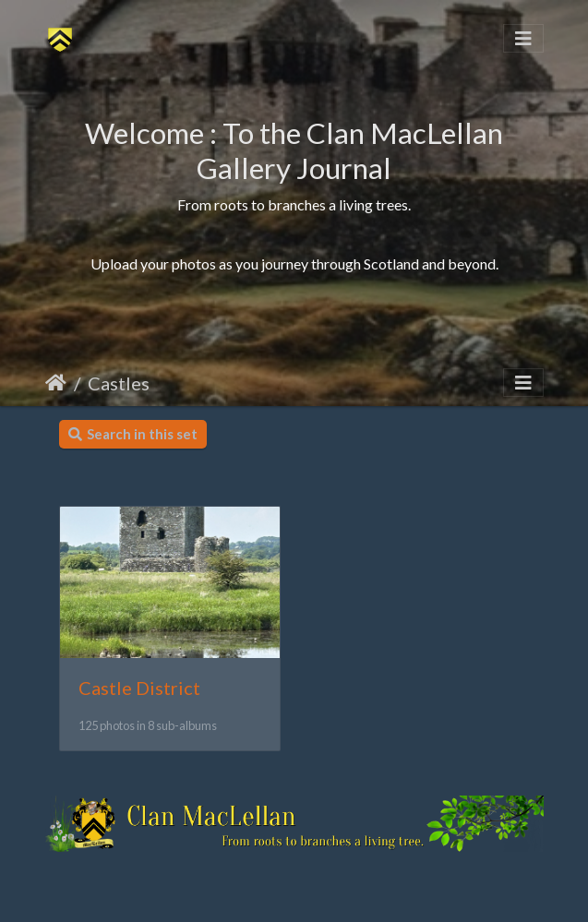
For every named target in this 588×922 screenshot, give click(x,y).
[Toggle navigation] (523, 38)
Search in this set (133, 434)
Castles (119, 383)
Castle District (139, 688)
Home (56, 383)
